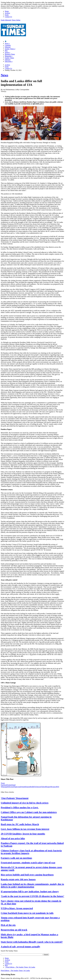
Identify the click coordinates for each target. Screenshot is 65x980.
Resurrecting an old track (14, 930)
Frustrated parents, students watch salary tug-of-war (28, 863)
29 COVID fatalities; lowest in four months (23, 834)
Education (9, 61)
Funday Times (9, 58)
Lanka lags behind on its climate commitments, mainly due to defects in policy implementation (32, 885)
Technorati (38, 787)
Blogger (48, 787)
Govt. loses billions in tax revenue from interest (25, 829)
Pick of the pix (8, 925)
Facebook (4, 785)
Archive (7, 13)
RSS (58, 787)
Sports (7, 52)
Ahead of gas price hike (13, 838)
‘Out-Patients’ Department (15, 798)
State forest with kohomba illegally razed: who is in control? (32, 942)
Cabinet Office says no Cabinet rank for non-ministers (29, 812)
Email (14, 785)
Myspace (53, 787)
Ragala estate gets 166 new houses (18, 879)
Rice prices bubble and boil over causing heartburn (27, 875)
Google (19, 787)
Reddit (32, 787)
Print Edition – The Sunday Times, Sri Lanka (20, 967)
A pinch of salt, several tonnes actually (20, 947)
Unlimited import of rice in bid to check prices (25, 803)
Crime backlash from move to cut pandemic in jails (27, 913)
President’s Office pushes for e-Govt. (20, 807)
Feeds (7, 15)
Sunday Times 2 (10, 49)
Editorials (8, 20)
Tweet (3, 783)
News (7, 43)
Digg (15, 787)
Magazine (9, 56)
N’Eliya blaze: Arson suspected (17, 908)
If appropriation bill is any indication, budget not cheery (30, 891)
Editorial (8, 47)
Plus (6, 51)
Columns (8, 45)
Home (7, 11)
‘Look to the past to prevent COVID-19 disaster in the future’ (32, 896)
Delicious (10, 787)
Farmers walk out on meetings (16, 858)
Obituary (8, 60)
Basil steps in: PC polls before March (20, 824)
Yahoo (43, 787)
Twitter (9, 785)
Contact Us (8, 17)
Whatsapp (4, 787)
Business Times (10, 54)
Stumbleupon (26, 787)
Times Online (16, 20)
